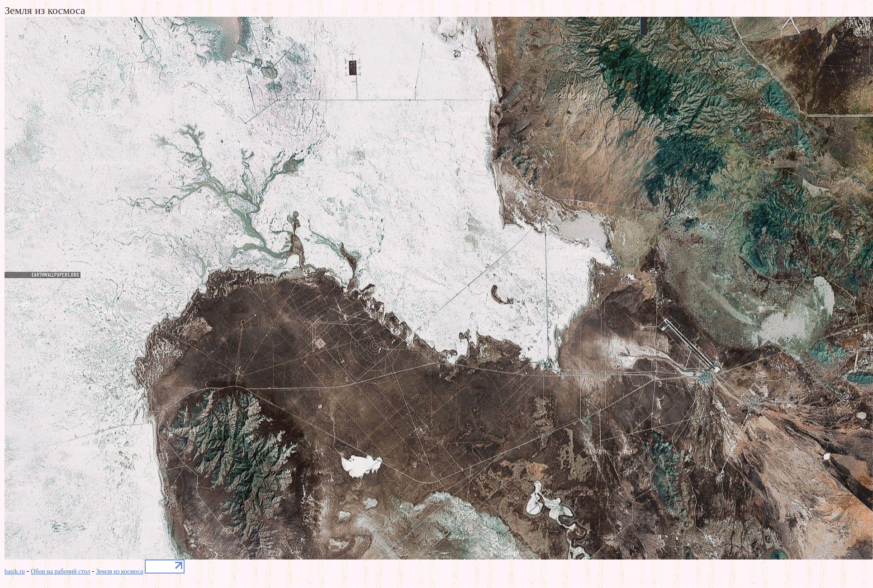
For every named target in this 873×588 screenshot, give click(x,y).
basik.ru (15, 571)
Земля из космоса (119, 571)
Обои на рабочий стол (60, 571)
